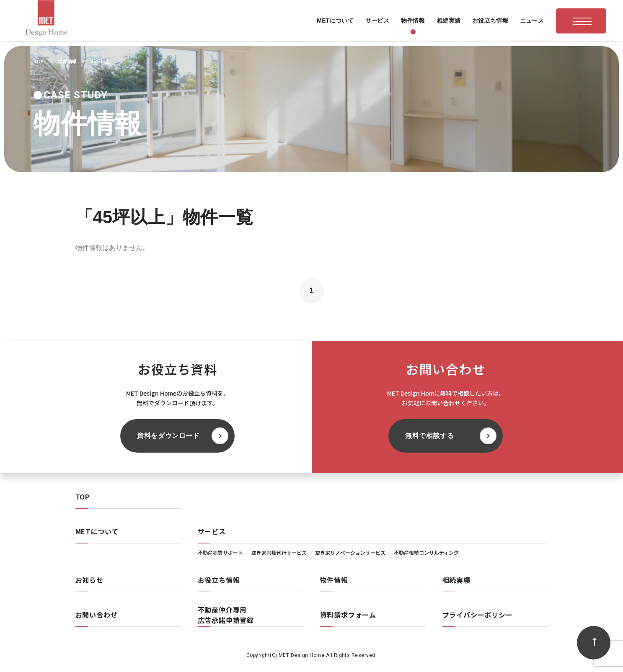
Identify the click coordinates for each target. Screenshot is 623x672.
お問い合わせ (97, 615)
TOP (83, 497)
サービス (212, 531)
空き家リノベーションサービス (350, 552)
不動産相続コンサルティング (426, 552)
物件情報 (334, 580)
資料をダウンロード (168, 436)
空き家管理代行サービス (279, 552)
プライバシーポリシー (478, 615)
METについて (97, 531)
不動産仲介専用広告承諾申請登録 (226, 615)
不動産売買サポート (220, 552)
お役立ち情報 (219, 580)
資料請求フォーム (348, 615)
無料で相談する (429, 436)
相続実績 (456, 580)
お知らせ (89, 580)
